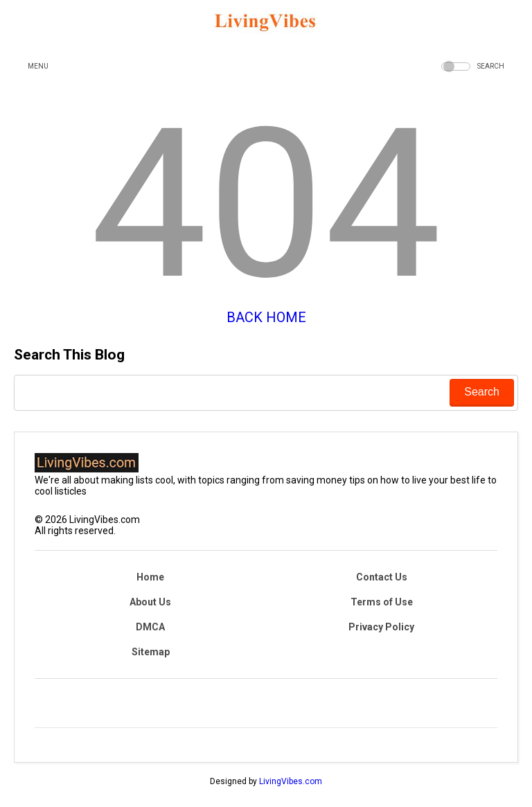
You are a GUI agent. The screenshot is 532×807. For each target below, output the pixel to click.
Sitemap (151, 652)
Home (150, 577)
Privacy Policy (381, 627)
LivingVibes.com (291, 781)
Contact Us (382, 577)
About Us (150, 602)
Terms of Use (382, 602)
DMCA (150, 627)
